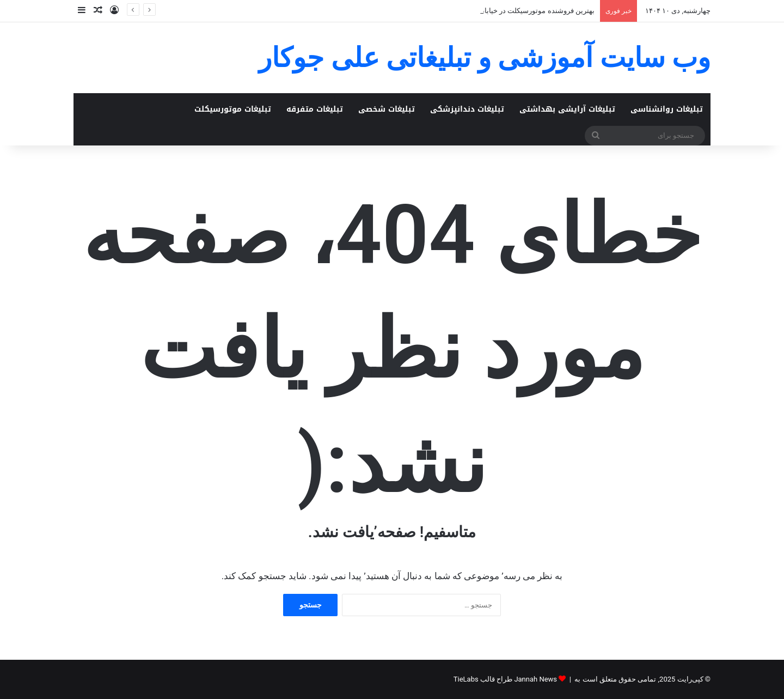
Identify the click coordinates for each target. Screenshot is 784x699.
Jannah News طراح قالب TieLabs (505, 679)
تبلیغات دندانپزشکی (467, 109)
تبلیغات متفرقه (315, 109)
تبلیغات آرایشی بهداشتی (567, 109)
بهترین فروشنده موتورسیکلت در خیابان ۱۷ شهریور (520, 11)
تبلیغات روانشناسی (667, 109)
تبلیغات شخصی (387, 109)
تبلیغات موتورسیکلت (233, 109)
